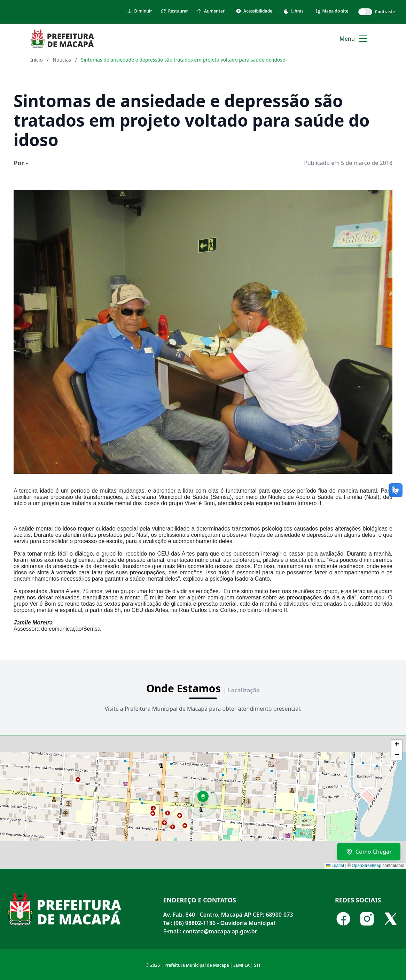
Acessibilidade (254, 11)
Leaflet (335, 866)
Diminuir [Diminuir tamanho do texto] (139, 11)
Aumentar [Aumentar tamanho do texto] (210, 11)
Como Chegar (369, 852)
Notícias (62, 60)
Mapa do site (332, 11)
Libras (293, 11)
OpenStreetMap (366, 866)
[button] (205, 799)
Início (37, 60)
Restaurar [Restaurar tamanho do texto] (174, 11)
